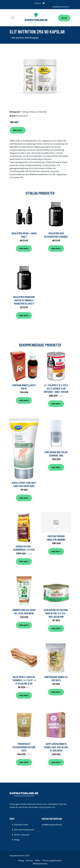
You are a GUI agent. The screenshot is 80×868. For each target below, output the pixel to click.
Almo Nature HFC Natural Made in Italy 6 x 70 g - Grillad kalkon (56, 613)
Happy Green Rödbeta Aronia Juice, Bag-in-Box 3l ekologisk (56, 747)
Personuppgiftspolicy (52, 860)
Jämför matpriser (22, 835)
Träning (25, 112)
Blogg (17, 840)
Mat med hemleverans (24, 830)
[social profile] (44, 3)
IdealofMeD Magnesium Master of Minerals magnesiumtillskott (24, 300)
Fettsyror (33, 112)
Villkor (38, 860)
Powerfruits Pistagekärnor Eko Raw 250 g (24, 747)
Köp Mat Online (21, 825)
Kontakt (29, 860)
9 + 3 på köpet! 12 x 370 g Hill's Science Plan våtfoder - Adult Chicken (56, 388)
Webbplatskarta (40, 864)
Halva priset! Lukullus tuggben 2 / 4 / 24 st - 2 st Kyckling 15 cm (24, 680)
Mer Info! (18, 130)
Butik (64, 18)
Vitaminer (43, 112)
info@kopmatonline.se (61, 7)
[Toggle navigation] (13, 18)
